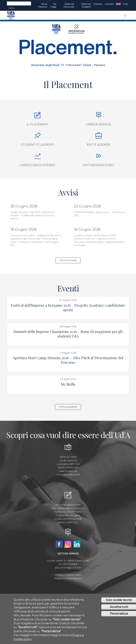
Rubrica (98, 4)
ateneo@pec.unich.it (71, 508)
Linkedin (77, 544)
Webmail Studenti (86, 5)
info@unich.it (72, 505)
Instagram (68, 544)
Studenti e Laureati (38, 145)
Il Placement (38, 124)
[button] (10, 45)
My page (53, 5)
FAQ (125, 4)
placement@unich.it (68, 568)
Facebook (59, 544)
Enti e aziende (99, 145)
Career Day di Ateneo (37, 165)
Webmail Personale (69, 5)
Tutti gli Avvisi (68, 260)
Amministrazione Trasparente (68, 596)
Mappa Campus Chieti (68, 575)
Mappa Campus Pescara (68, 578)
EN (118, 4)
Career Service (99, 124)
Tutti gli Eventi (68, 407)
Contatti (109, 4)
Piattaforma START (99, 165)
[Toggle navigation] (125, 15)
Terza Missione (43, 5)
